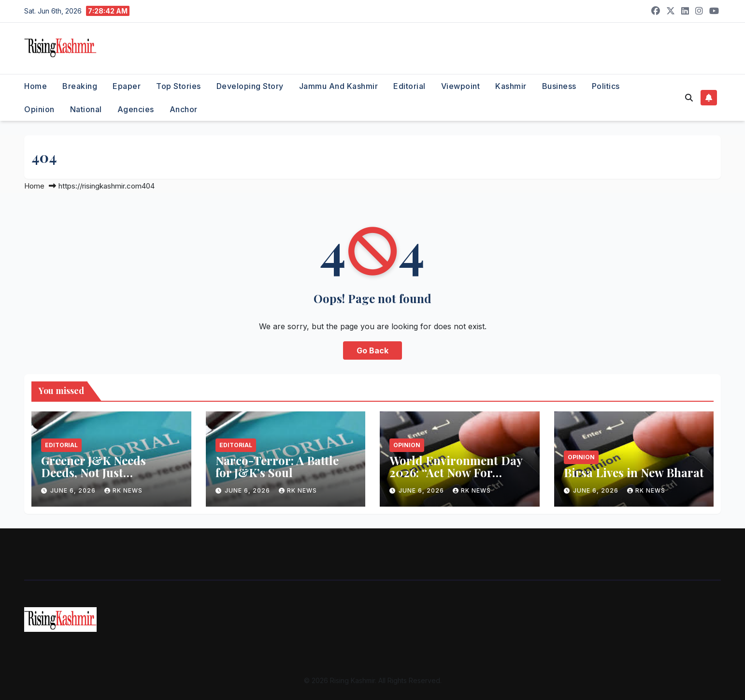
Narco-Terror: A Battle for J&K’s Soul (277, 466)
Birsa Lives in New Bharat (634, 472)
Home (36, 86)
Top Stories (179, 86)
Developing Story (250, 86)
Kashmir (511, 86)
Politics (606, 86)
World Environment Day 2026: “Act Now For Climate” (456, 472)
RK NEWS (123, 490)
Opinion (39, 109)
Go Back (372, 350)
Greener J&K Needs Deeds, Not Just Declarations (93, 472)
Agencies (136, 109)
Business (559, 86)
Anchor (184, 109)
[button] (689, 98)
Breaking (80, 86)
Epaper (127, 86)
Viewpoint (461, 86)
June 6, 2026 (74, 490)
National (86, 109)
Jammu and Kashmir (339, 86)
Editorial (409, 86)
